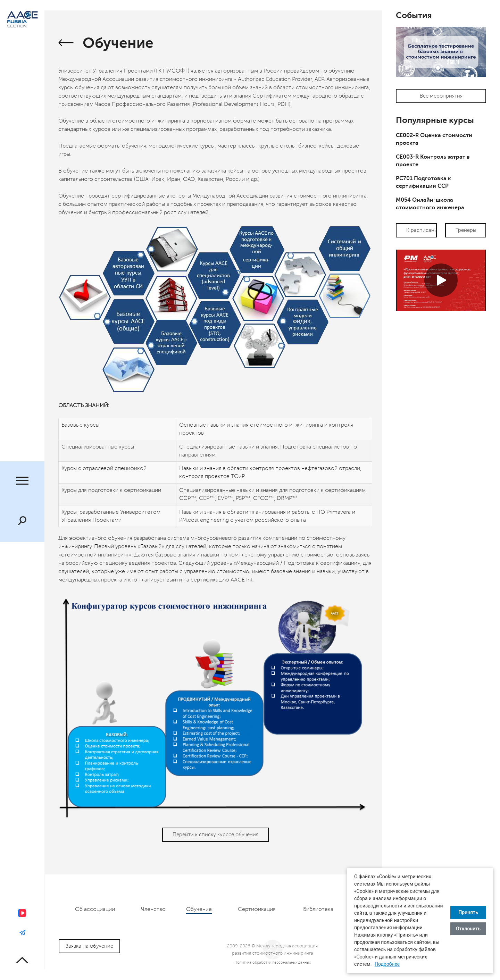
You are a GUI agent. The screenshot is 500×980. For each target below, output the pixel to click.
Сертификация (257, 909)
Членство (153, 909)
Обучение (199, 909)
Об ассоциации (95, 909)
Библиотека (318, 909)
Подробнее (387, 964)
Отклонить (468, 929)
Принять (468, 912)
